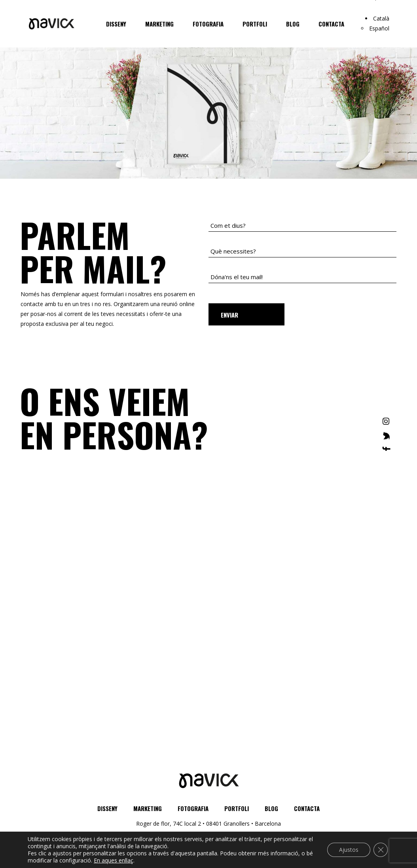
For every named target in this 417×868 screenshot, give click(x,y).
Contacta (307, 808)
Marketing (148, 808)
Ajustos (349, 850)
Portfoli (237, 808)
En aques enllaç (114, 860)
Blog (271, 808)
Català (381, 18)
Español (379, 28)
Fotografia (193, 808)
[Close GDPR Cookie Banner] (381, 850)
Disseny (107, 808)
